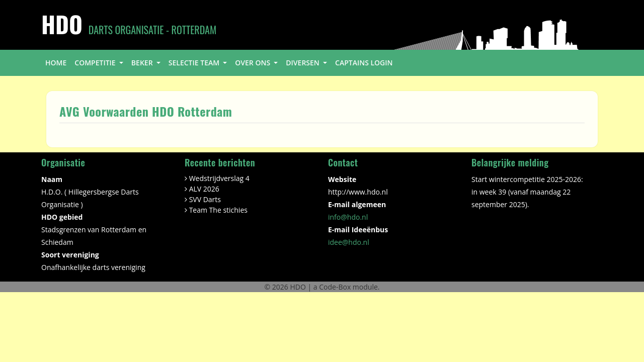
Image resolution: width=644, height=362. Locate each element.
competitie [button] (96, 63)
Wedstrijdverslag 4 (219, 178)
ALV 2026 (204, 189)
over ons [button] (253, 63)
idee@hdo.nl (349, 242)
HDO (299, 287)
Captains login (364, 63)
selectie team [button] (195, 63)
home (56, 63)
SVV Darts (205, 199)
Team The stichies (218, 210)
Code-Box (335, 287)
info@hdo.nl (348, 217)
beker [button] (143, 63)
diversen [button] (303, 63)
